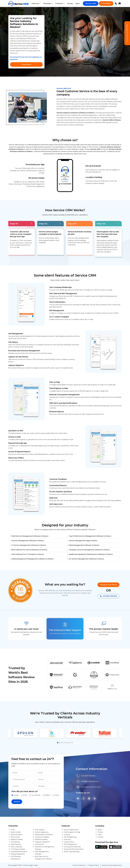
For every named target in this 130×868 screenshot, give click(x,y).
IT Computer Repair (18, 849)
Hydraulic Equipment (42, 842)
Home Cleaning (16, 847)
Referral (48, 795)
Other (57, 795)
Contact (100, 837)
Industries (48, 3)
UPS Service (39, 844)
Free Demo (106, 3)
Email (25, 795)
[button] (58, 743)
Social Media (36, 795)
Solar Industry (40, 830)
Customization (69, 842)
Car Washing (15, 842)
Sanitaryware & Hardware (44, 835)
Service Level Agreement (112, 865)
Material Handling (41, 839)
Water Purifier (16, 832)
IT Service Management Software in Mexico (28, 545)
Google (16, 795)
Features (36, 3)
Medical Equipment (18, 854)
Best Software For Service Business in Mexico (28, 550)
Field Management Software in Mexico (83, 545)
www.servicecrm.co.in (91, 787)
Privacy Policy (94, 865)
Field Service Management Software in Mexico (29, 536)
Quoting (67, 835)
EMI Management (70, 844)
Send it (17, 802)
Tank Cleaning (16, 844)
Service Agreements (71, 830)
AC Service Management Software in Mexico (85, 559)
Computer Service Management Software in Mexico (88, 550)
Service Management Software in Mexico (27, 541)
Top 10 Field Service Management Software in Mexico (89, 536)
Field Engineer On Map (72, 832)
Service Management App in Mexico (82, 541)
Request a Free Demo (127, 33)
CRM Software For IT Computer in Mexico (27, 554)
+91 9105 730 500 (108, 596)
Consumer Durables (42, 837)
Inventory (67, 839)
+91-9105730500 (88, 776)
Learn (77, 3)
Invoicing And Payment (72, 847)
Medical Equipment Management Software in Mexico (31, 559)
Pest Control (15, 837)
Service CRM (91, 3)
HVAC (13, 830)
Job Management (70, 837)
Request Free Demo (108, 585)
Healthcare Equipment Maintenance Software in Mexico (90, 554)
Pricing (70, 3)
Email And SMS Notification (74, 849)
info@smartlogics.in (90, 781)
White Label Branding (72, 852)
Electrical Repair (16, 835)
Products (60, 3)
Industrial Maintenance (19, 852)
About (100, 830)
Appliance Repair (17, 839)
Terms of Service (79, 865)
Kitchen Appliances (42, 832)
